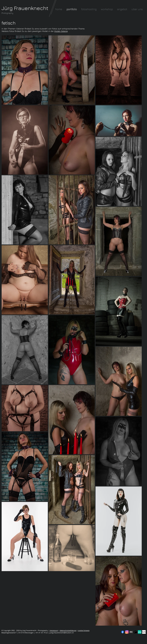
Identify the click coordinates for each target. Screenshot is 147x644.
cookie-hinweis (84, 630)
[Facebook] (123, 632)
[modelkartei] (131, 632)
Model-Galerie (61, 31)
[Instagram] (127, 632)
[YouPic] (144, 632)
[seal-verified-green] (140, 632)
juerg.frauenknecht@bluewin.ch (62, 633)
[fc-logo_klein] (135, 632)
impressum (54, 630)
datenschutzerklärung (68, 630)
